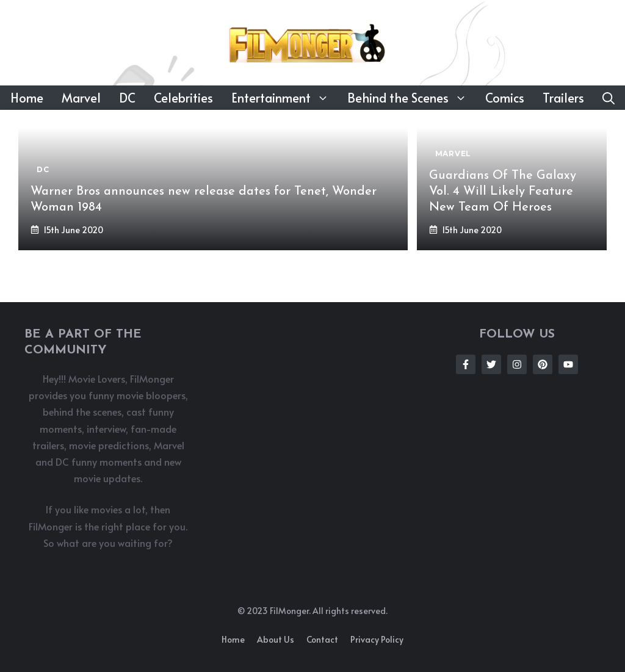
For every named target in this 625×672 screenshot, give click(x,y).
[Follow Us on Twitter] (491, 364)
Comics (505, 98)
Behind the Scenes (412, 98)
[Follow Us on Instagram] (517, 364)
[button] (609, 98)
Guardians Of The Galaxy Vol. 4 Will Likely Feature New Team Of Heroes (503, 192)
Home (27, 98)
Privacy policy (377, 639)
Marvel (81, 98)
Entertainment (285, 98)
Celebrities (183, 98)
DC (127, 98)
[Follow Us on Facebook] (466, 364)
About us (276, 639)
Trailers (563, 98)
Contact (322, 639)
